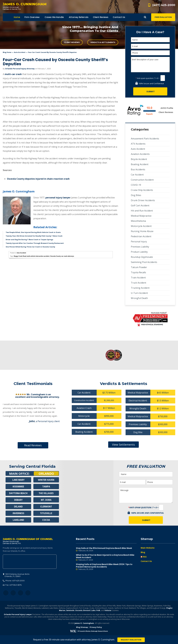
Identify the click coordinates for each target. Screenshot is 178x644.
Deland (18, 507)
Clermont (46, 507)
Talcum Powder (139, 267)
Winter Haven (46, 480)
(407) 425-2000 (164, 5)
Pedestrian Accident (141, 236)
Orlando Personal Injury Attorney (20, 69)
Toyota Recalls (138, 272)
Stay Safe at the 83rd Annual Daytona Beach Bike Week (106, 549)
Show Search (145, 17)
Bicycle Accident (139, 159)
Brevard (87, 611)
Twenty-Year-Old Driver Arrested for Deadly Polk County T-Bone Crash (34, 236)
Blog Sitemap (82, 628)
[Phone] (150, 53)
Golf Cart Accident (140, 205)
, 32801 (16, 575)
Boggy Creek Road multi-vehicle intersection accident (32, 256)
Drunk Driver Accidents (143, 200)
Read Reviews (33, 445)
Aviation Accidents (140, 154)
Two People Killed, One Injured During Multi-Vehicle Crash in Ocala (33, 232)
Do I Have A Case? (150, 32)
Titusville (46, 513)
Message (146, 495)
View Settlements (123, 445)
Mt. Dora (46, 500)
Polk (98, 611)
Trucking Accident (140, 288)
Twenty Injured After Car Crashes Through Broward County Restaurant (35, 243)
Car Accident (137, 175)
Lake (93, 611)
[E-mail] (150, 46)
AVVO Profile (167, 108)
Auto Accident (20, 52)
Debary (18, 500)
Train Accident (138, 278)
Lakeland (18, 520)
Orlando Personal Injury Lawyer (18, 615)
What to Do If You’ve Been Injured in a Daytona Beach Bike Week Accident (106, 557)
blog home (7, 52)
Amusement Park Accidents (145, 139)
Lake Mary (18, 480)
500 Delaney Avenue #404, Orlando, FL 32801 (30, 562)
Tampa (46, 487)
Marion (62, 611)
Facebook (6, 593)
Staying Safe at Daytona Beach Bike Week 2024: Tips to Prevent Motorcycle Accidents (106, 567)
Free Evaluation (163, 17)
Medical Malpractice (141, 216)
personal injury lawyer (58, 198)
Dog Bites (136, 195)
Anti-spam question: (145, 78)
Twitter (13, 593)
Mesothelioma (138, 221)
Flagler (169, 608)
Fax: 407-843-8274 (12, 585)
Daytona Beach (18, 493)
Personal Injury (139, 242)
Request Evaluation (131, 640)
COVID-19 (136, 185)
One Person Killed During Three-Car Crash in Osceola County (30, 247)
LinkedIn (21, 593)
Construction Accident (142, 180)
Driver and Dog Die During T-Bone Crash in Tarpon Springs (29, 240)
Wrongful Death (139, 298)
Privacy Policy (96, 628)
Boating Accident (140, 164)
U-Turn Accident (139, 293)
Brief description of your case (150, 65)
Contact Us (146, 561)
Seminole (70, 611)
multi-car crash (13, 74)
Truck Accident (139, 283)
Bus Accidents (138, 169)
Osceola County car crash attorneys (62, 256)
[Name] (150, 40)
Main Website (148, 548)
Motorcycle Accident (141, 226)
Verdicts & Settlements (103, 42)
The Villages (46, 493)
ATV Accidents (138, 144)
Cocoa (46, 520)
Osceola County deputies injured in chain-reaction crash (38, 179)
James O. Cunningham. (84, 623)
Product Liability (139, 252)
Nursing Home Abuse (142, 231)
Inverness (18, 513)
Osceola (79, 611)
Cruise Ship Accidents (142, 190)
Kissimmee (18, 487)
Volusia (108, 611)
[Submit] (150, 91)
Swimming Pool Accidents (144, 262)
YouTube (28, 593)
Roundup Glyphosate (142, 257)
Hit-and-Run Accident (142, 211)
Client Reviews (72, 42)
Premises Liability (140, 247)
